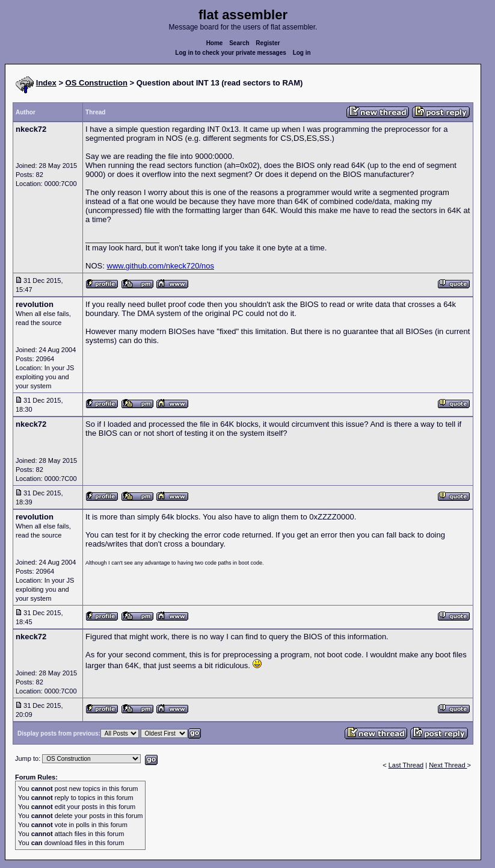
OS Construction (97, 83)
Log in (302, 53)
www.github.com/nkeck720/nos (161, 266)
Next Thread (448, 765)
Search (239, 43)
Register (268, 43)
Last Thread (406, 765)
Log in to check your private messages (231, 53)
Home (215, 43)
